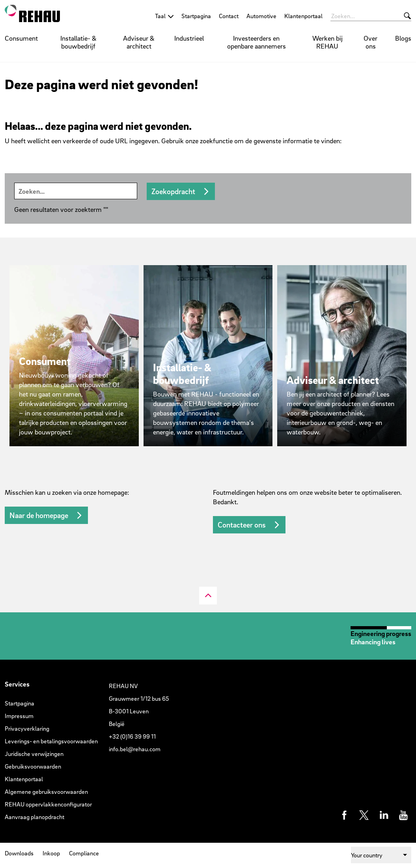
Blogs (403, 38)
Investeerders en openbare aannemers (257, 42)
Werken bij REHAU (327, 42)
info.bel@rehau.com (135, 749)
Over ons (370, 42)
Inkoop (51, 853)
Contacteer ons (242, 525)
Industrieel (189, 38)
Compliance (84, 853)
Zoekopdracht (173, 191)
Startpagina (196, 16)
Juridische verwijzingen (34, 754)
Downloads (19, 853)
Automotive (261, 16)
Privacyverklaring (27, 728)
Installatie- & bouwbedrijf (78, 42)
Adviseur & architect (139, 42)
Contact (229, 16)
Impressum (19, 716)
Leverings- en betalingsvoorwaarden (51, 741)
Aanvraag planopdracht (35, 817)
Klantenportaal (303, 16)
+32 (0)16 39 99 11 (132, 736)
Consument (21, 38)
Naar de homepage (39, 515)
